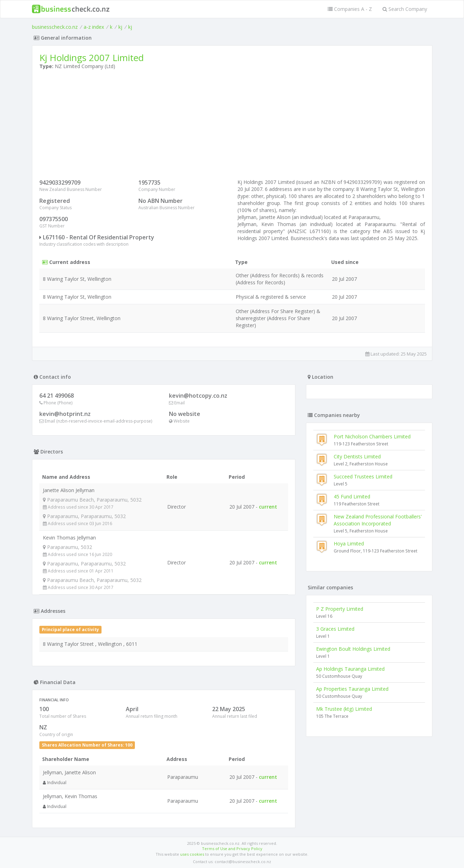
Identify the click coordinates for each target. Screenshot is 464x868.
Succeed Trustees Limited (363, 476)
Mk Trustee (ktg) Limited (344, 709)
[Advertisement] (232, 126)
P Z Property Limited (340, 609)
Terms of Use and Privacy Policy (232, 849)
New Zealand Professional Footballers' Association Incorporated (378, 520)
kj (120, 27)
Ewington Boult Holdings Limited (353, 649)
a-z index (94, 27)
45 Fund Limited (352, 496)
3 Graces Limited (335, 629)
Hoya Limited (349, 544)
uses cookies (192, 854)
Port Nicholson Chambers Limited (372, 436)
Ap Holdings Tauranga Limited (350, 669)
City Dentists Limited (357, 456)
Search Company (405, 9)
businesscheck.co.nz (55, 27)
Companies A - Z (350, 9)
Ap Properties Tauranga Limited (352, 689)
